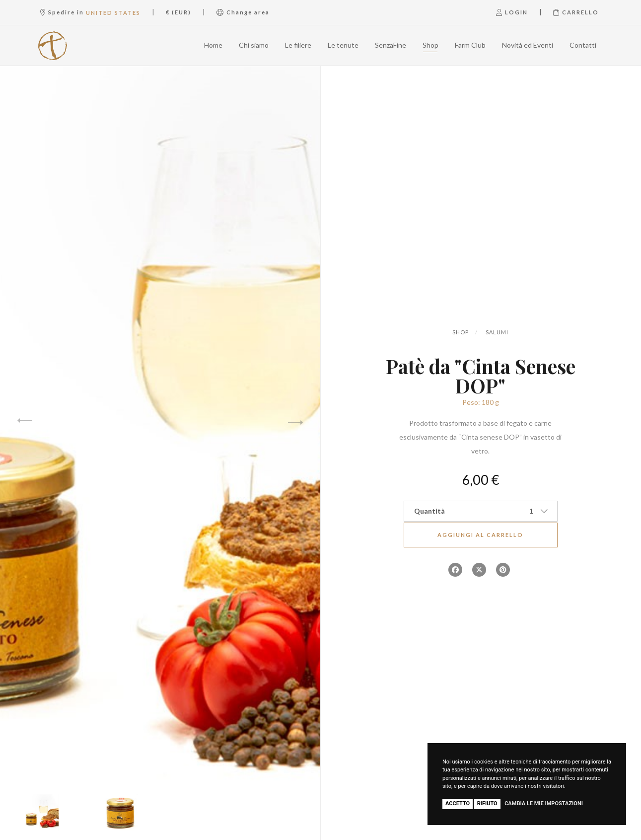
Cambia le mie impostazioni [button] (544, 803)
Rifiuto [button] (487, 803)
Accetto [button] (458, 803)
